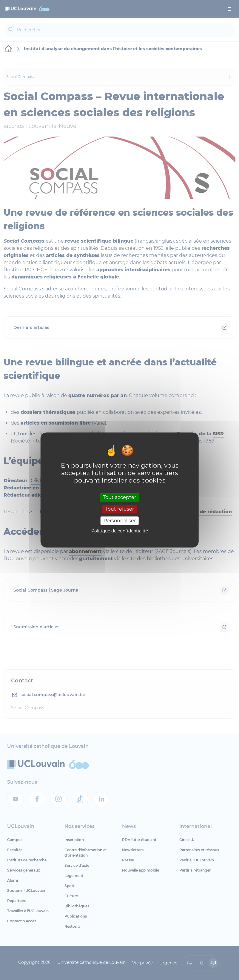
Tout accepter (119, 497)
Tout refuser (120, 509)
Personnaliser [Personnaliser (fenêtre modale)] (120, 521)
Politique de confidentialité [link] (120, 531)
